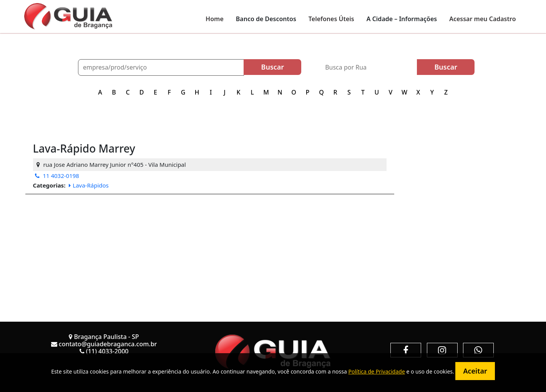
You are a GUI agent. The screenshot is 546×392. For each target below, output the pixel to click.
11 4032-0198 (57, 176)
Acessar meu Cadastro (482, 19)
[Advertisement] (210, 249)
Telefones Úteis (331, 19)
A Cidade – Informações (402, 19)
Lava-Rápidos (89, 185)
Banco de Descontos (266, 19)
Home (215, 19)
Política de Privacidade (376, 371)
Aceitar (475, 371)
